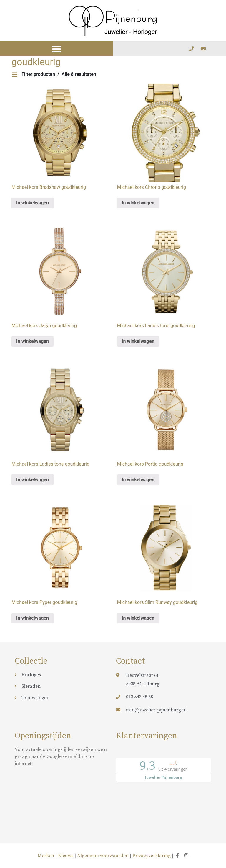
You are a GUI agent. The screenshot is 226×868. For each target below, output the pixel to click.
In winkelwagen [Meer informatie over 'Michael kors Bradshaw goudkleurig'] (33, 203)
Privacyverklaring (152, 856)
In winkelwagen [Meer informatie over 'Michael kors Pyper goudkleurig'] (33, 618)
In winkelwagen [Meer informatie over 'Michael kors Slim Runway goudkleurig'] (138, 618)
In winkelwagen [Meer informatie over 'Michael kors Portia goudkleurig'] (138, 480)
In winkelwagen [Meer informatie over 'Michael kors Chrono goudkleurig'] (138, 203)
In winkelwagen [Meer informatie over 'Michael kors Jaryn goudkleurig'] (33, 341)
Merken (46, 856)
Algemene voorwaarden (103, 856)
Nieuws (66, 856)
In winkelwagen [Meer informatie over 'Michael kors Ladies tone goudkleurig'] (138, 341)
